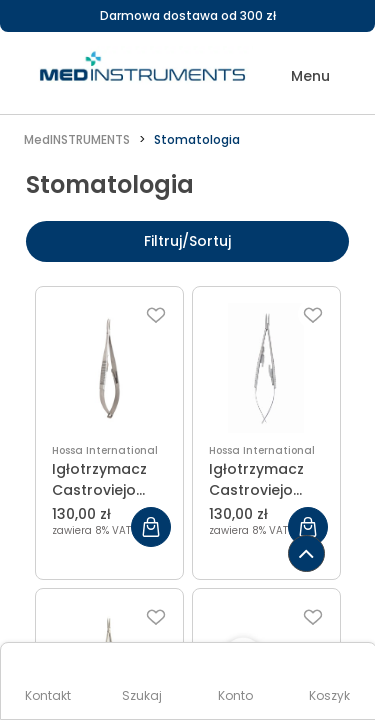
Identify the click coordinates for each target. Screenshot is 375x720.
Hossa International (105, 450)
